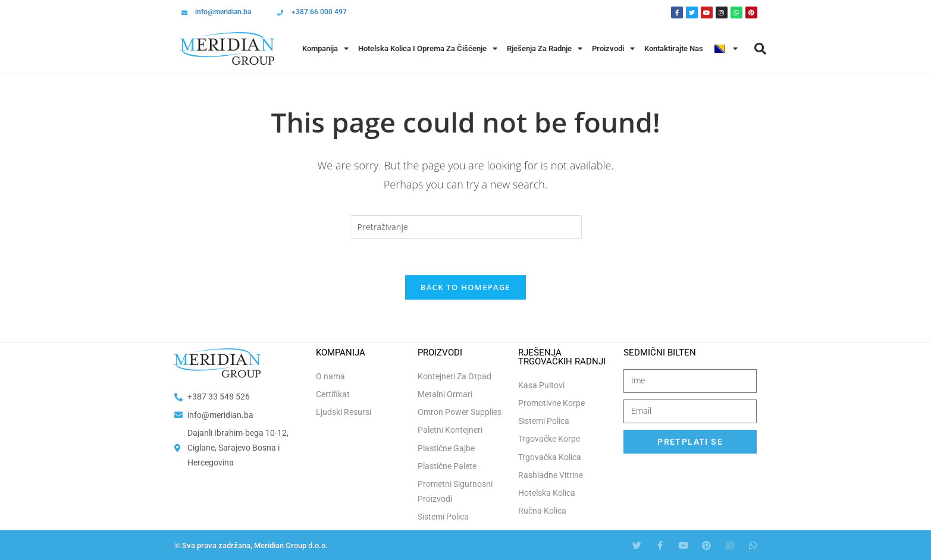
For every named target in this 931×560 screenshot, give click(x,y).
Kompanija (325, 48)
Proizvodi (613, 48)
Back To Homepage (465, 287)
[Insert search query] (466, 227)
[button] (760, 49)
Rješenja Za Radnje (545, 48)
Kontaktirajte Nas (674, 48)
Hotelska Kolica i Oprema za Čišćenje (428, 48)
